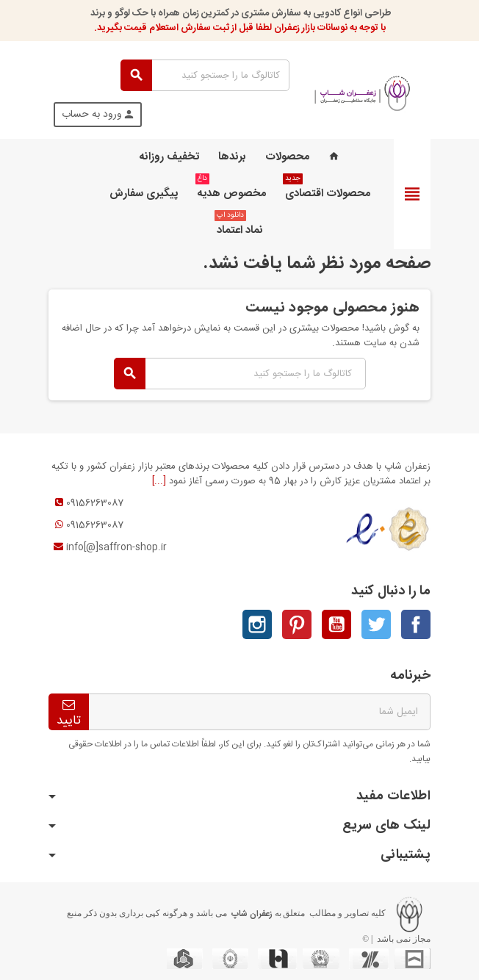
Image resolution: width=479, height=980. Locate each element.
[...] (159, 481)
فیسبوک (416, 624)
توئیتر (376, 624)
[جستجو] (205, 75)
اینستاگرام (257, 624)
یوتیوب (336, 624)
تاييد (69, 714)
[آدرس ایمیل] (260, 712)
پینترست (297, 624)
